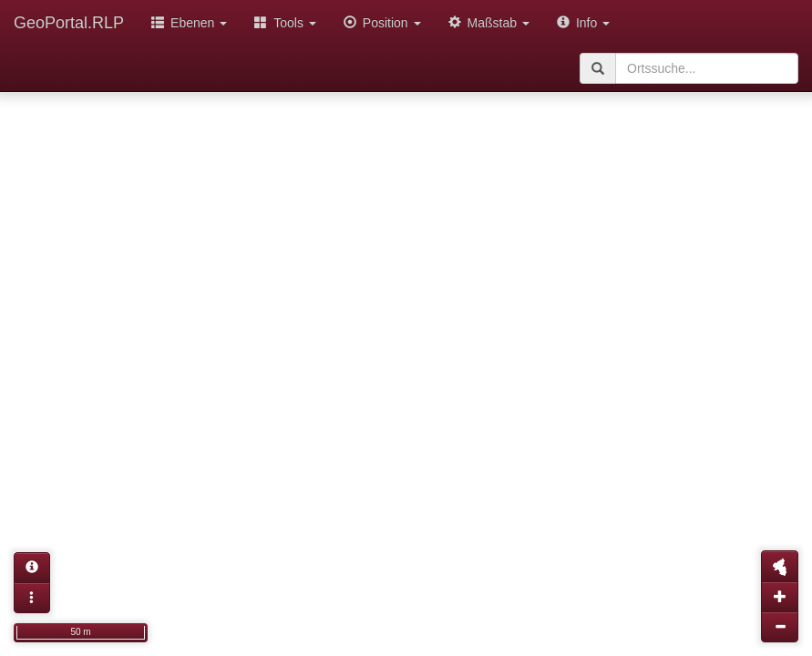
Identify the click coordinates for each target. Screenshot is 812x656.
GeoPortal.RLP (69, 23)
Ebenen (189, 23)
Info (583, 23)
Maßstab (489, 23)
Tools (285, 23)
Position (382, 23)
